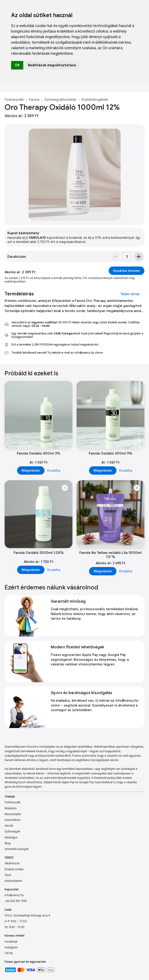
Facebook (11, 942)
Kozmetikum (13, 820)
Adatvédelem (13, 881)
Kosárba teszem (127, 271)
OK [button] (17, 65)
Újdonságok (12, 831)
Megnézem (31, 470)
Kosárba (54, 470)
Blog (7, 843)
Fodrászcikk (14, 100)
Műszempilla (13, 814)
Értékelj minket (14, 869)
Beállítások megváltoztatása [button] (52, 65)
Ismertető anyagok (17, 849)
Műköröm (11, 808)
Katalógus (11, 837)
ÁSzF (8, 875)
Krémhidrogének (95, 100)
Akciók (9, 826)
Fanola (34, 100)
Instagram (11, 947)
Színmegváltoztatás (60, 100)
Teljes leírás (130, 294)
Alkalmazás (12, 863)
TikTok (9, 953)
